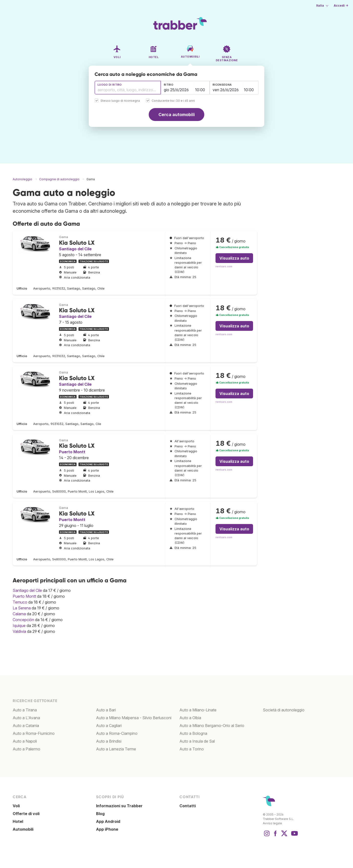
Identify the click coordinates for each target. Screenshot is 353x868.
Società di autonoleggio (284, 710)
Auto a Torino (192, 749)
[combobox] (128, 88)
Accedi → (341, 5)
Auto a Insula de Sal (197, 741)
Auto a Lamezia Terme (116, 749)
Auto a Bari (106, 710)
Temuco (20, 602)
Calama (19, 614)
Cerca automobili (177, 115)
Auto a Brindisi (109, 741)
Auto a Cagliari (109, 726)
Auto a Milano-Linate (198, 710)
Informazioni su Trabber (119, 806)
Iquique (19, 626)
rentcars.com (224, 267)
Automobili (23, 829)
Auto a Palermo (26, 749)
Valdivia (19, 631)
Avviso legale (272, 823)
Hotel (18, 821)
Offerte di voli (26, 814)
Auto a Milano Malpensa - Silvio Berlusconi (134, 718)
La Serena (22, 608)
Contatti (188, 806)
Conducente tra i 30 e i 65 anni (173, 101)
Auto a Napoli (25, 741)
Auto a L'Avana (26, 718)
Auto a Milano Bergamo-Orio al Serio (212, 726)
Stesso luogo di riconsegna (120, 101)
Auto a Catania (26, 726)
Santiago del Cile (75, 249)
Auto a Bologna (193, 733)
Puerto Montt (72, 452)
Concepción (23, 620)
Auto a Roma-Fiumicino (34, 733)
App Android (108, 821)
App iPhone (107, 829)
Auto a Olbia (190, 718)
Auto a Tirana (25, 710)
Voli (16, 806)
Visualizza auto (234, 258)
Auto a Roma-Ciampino (117, 733)
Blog (100, 814)
